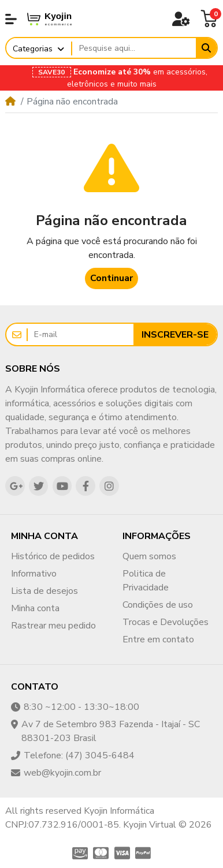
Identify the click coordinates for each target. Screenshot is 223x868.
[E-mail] (81, 334)
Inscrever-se (175, 335)
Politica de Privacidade (146, 581)
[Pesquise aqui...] (134, 48)
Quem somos (149, 556)
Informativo (34, 574)
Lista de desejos (44, 591)
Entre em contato (158, 639)
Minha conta (35, 608)
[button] (11, 19)
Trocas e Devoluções (166, 622)
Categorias (33, 49)
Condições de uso (158, 605)
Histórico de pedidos (53, 556)
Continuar (112, 278)
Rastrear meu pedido (53, 626)
